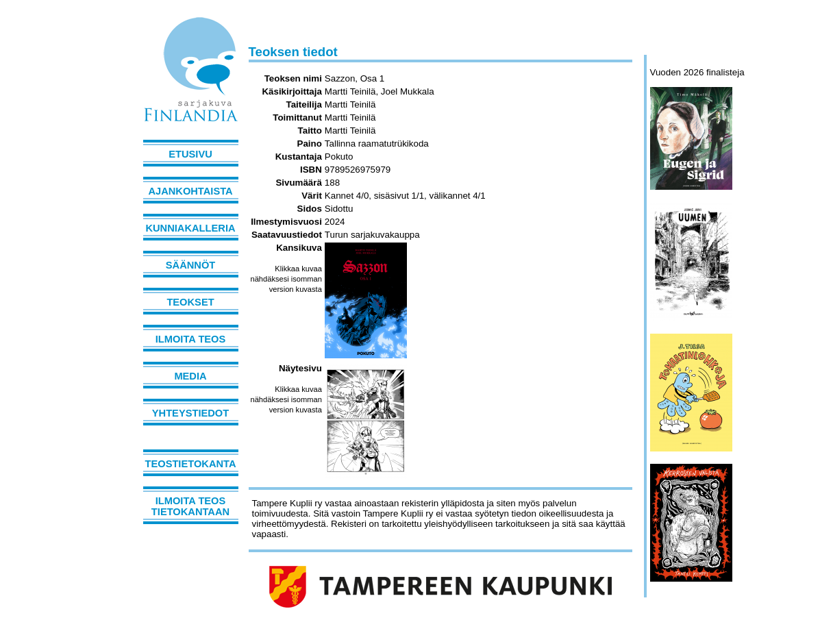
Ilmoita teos (191, 339)
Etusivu (190, 154)
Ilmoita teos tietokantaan (190, 506)
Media (190, 376)
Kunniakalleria (190, 228)
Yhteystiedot (190, 413)
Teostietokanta (191, 464)
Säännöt (190, 265)
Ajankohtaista (190, 191)
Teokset (190, 302)
